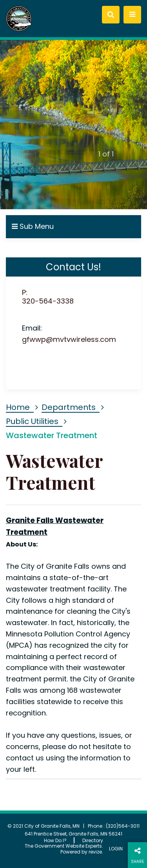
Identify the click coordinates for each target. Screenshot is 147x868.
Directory (93, 840)
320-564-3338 (48, 301)
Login (116, 849)
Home (18, 407)
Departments (69, 407)
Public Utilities (32, 421)
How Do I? (55, 840)
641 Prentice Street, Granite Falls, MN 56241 (73, 834)
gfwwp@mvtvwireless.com (69, 339)
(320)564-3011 (123, 826)
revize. (96, 852)
